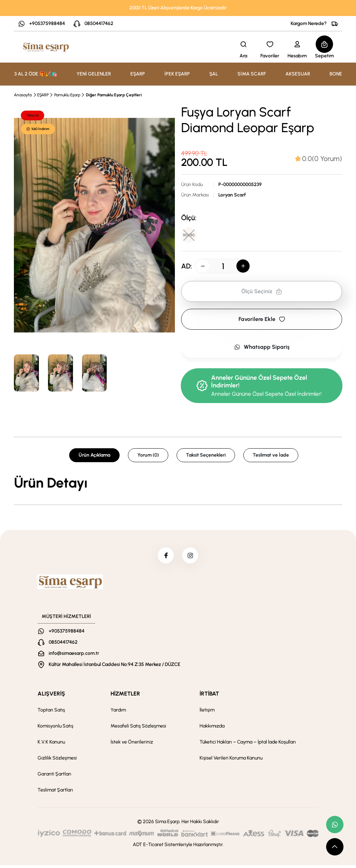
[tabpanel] (178, 484)
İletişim (207, 713)
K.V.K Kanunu (51, 745)
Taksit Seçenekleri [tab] (206, 456)
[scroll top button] (335, 847)
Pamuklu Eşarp (67, 95)
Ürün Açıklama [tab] (94, 456)
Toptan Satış (51, 713)
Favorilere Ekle (262, 320)
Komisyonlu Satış (55, 729)
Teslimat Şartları (55, 793)
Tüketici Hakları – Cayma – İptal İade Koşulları (248, 745)
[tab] (319, 159)
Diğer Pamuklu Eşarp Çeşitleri (114, 95)
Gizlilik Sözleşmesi (57, 761)
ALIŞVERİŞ (51, 696)
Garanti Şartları (54, 777)
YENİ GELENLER (94, 74)
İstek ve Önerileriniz (132, 745)
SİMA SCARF (252, 74)
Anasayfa (23, 95)
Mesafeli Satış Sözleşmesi (138, 729)
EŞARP (43, 95)
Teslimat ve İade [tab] (271, 456)
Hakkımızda (212, 729)
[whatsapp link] (335, 825)
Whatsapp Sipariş (262, 348)
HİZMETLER (125, 696)
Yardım (118, 713)
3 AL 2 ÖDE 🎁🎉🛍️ (36, 74)
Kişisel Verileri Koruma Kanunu (231, 761)
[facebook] (165, 557)
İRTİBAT (209, 696)
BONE (336, 74)
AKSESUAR (298, 74)
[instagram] (191, 557)
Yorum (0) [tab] (148, 456)
